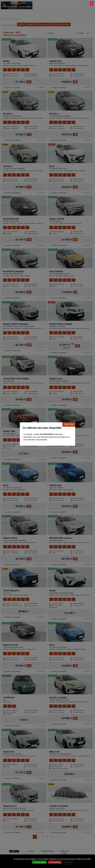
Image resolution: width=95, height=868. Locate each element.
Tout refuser (55, 862)
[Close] (92, 3)
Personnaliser (68, 862)
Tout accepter (39, 862)
